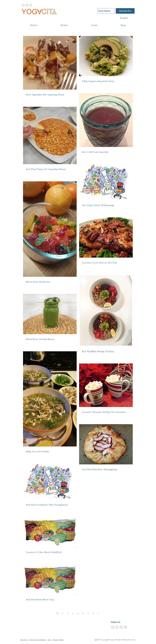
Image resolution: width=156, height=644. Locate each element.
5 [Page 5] (78, 613)
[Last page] (98, 613)
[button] (34, 25)
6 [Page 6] (83, 613)
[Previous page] (63, 613)
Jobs (49, 640)
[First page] (57, 613)
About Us (24, 640)
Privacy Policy (58, 640)
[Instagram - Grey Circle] (31, 5)
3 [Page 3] (68, 613)
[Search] (119, 18)
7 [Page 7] (88, 613)
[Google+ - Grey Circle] (125, 627)
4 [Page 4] (73, 613)
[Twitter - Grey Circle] (27, 5)
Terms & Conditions (38, 640)
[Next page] (93, 613)
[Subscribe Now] (125, 11)
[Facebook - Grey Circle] (23, 5)
